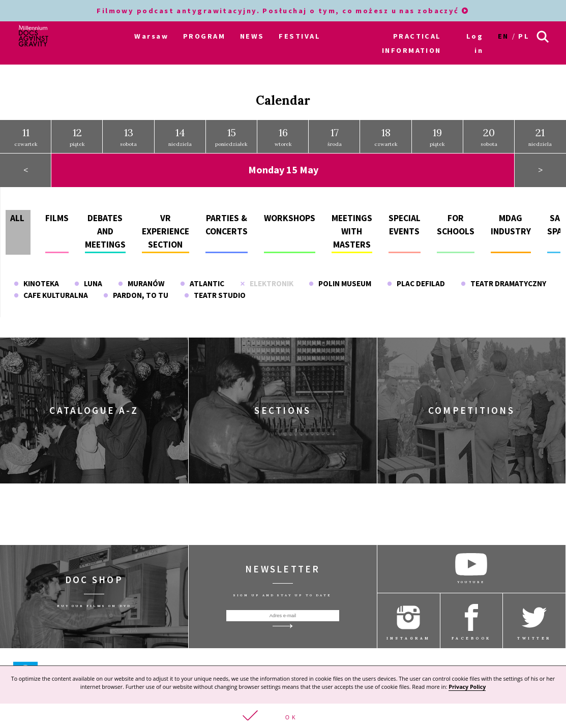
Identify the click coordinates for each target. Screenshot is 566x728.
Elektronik (267, 283)
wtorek (283, 137)
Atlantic (202, 283)
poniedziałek (231, 137)
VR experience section (166, 231)
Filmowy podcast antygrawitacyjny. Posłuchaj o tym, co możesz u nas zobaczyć (283, 11)
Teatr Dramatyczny (503, 283)
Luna (88, 283)
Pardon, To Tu (136, 295)
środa (335, 137)
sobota (128, 137)
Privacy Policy (467, 687)
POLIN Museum (340, 283)
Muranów (141, 283)
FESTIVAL (300, 36)
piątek (77, 137)
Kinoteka (36, 283)
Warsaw (151, 36)
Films (57, 218)
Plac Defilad (416, 283)
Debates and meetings (105, 231)
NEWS (252, 36)
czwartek (26, 137)
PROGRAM (204, 36)
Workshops (290, 218)
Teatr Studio (215, 295)
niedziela (180, 137)
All (17, 218)
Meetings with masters (352, 231)
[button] (283, 716)
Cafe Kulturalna (51, 295)
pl (524, 36)
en (503, 36)
